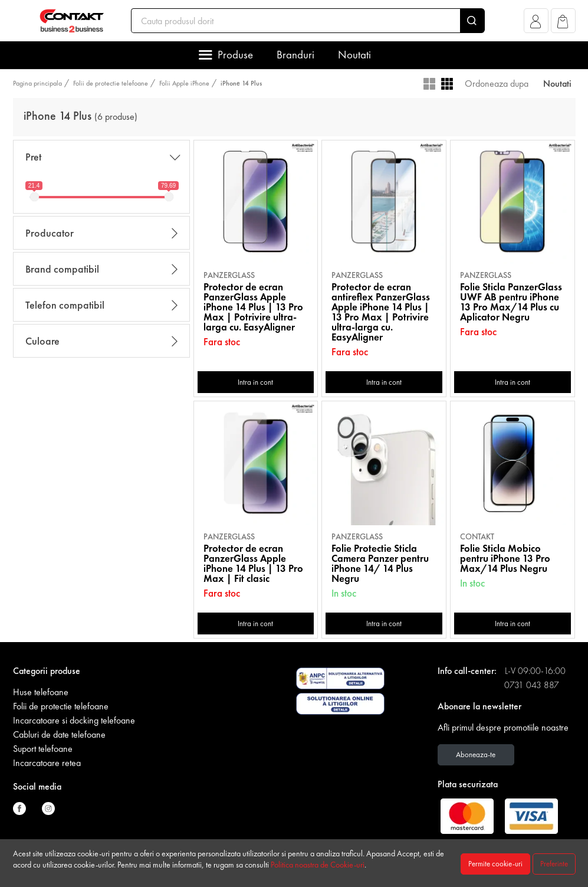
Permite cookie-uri (495, 864)
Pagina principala (37, 83)
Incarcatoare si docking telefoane (74, 720)
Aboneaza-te (476, 755)
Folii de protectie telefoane (111, 83)
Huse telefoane (41, 692)
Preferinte (554, 864)
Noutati (354, 55)
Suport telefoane (43, 749)
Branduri (295, 55)
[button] (536, 24)
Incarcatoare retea (47, 763)
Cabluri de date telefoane (59, 734)
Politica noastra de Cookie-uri (318, 865)
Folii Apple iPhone (184, 83)
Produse (235, 55)
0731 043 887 (532, 685)
